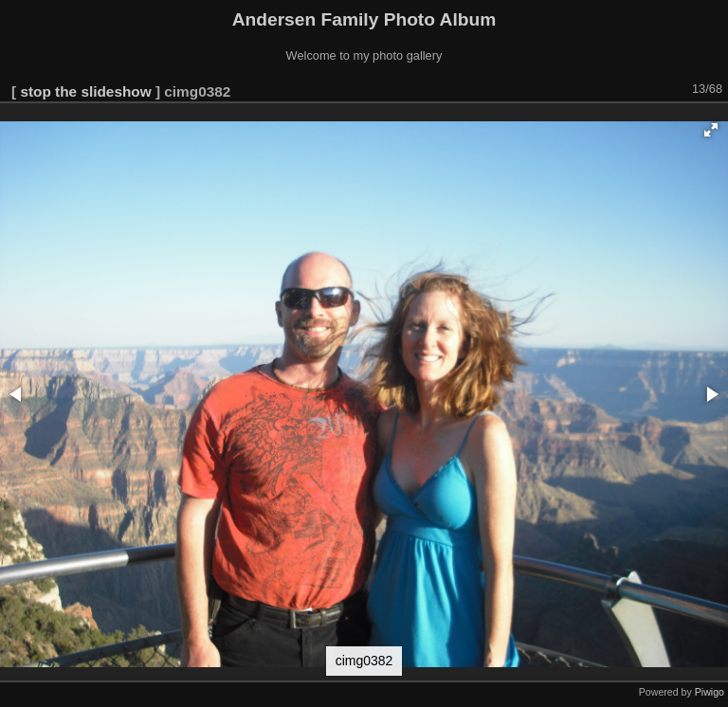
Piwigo (710, 692)
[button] (711, 130)
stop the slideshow (85, 91)
